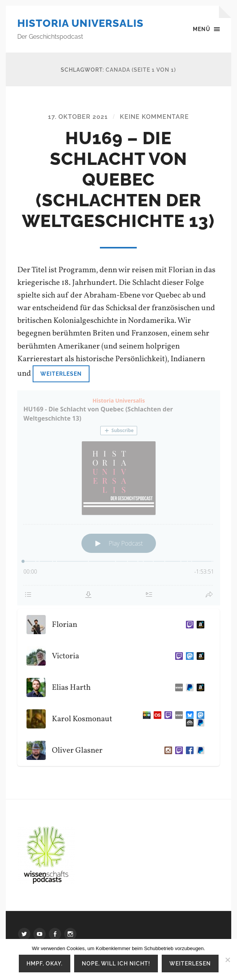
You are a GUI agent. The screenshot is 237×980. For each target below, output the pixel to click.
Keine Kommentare (154, 117)
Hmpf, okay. (45, 963)
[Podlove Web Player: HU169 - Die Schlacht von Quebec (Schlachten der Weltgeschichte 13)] (119, 498)
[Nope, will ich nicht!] (227, 960)
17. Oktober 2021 (78, 117)
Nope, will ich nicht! (116, 963)
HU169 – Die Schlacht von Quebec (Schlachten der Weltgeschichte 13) (118, 180)
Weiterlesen (61, 374)
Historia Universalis (80, 23)
